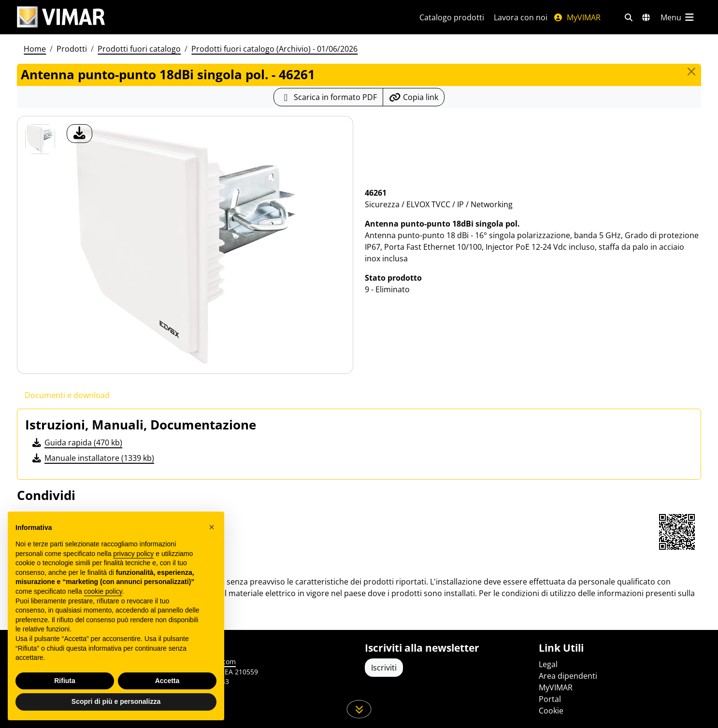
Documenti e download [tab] (67, 395)
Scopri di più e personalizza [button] (116, 701)
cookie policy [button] (103, 591)
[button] (212, 527)
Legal (548, 664)
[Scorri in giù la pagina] (359, 709)
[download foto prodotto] (79, 134)
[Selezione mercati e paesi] (646, 17)
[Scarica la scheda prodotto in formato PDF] (328, 97)
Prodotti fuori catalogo (139, 49)
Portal (550, 699)
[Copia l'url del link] (414, 97)
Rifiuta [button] (65, 681)
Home (35, 49)
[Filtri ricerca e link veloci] (629, 17)
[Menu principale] (678, 17)
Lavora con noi (521, 17)
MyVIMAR (577, 17)
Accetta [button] (167, 681)
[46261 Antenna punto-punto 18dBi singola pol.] (40, 139)
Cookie (551, 711)
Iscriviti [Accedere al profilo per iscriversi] (384, 668)
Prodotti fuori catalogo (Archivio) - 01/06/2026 (274, 49)
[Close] (691, 71)
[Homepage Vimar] (61, 17)
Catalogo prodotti (452, 17)
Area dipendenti (568, 676)
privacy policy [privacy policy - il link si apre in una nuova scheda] (133, 554)
